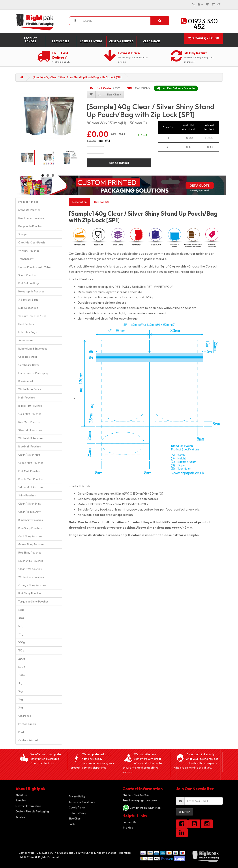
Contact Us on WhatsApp (145, 808)
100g (22, 642)
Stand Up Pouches (29, 210)
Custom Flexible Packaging (32, 811)
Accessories (26, 340)
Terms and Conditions (82, 802)
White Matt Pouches (31, 438)
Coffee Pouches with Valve (35, 267)
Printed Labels (27, 724)
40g (21, 618)
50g (21, 626)
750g (22, 675)
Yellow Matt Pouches (31, 487)
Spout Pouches (27, 275)
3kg (21, 708)
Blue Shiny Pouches (30, 528)
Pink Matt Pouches (29, 471)
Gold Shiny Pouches (30, 536)
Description (80, 202)
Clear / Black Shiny (30, 512)
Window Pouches (29, 251)
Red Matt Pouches (29, 422)
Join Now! (185, 812)
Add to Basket (119, 163)
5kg (21, 691)
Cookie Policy (77, 807)
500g (22, 667)
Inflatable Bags (28, 332)
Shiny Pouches (27, 495)
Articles (20, 817)
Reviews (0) (101, 202)
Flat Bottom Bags (29, 283)
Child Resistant (28, 357)
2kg (21, 699)
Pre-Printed (26, 381)
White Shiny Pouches (31, 577)
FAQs (72, 824)
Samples (21, 800)
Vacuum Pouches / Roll (32, 316)
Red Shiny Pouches (30, 553)
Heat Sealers (26, 324)
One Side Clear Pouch (32, 242)
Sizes (21, 610)
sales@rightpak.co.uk (140, 800)
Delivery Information (28, 806)
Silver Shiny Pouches (31, 561)
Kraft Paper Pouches (31, 218)
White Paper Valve (30, 389)
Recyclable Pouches (30, 226)
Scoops (23, 234)
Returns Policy (78, 813)
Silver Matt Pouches (30, 430)
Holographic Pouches (31, 291)
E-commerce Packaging (33, 373)
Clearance (152, 41)
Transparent (26, 259)
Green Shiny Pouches (31, 544)
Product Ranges (30, 40)
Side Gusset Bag (28, 308)
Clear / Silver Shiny (30, 504)
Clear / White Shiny (30, 569)
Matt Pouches (27, 398)
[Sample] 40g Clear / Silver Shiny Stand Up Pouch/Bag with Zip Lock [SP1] (77, 77)
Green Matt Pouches (31, 463)
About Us (21, 795)
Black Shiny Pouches (31, 520)
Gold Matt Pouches (30, 414)
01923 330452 (136, 795)
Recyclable (61, 41)
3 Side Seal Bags (28, 300)
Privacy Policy (77, 796)
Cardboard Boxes (29, 365)
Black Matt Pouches (30, 406)
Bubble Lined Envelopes (33, 349)
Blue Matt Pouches (30, 446)
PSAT (21, 732)
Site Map (128, 828)
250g (22, 659)
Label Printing (91, 41)
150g (21, 650)
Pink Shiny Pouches (30, 593)
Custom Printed (121, 41)
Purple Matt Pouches (31, 479)
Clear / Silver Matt (29, 455)
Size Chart (75, 818)
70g (21, 634)
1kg (20, 683)
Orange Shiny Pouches (32, 585)
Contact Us (129, 822)
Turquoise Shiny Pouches (33, 601)
